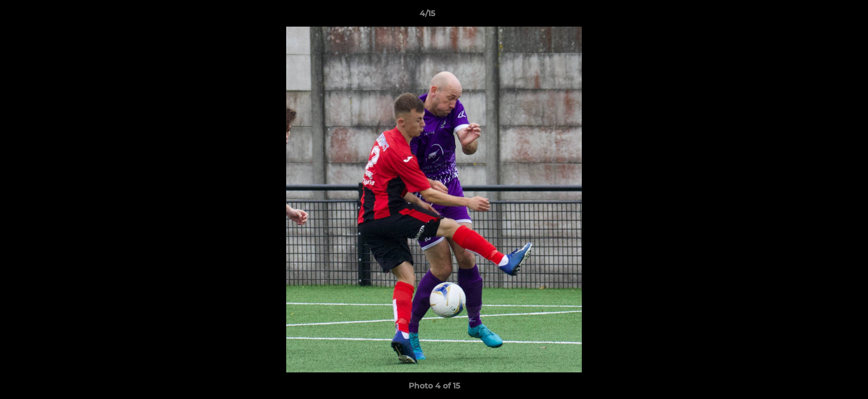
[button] (821, 16)
